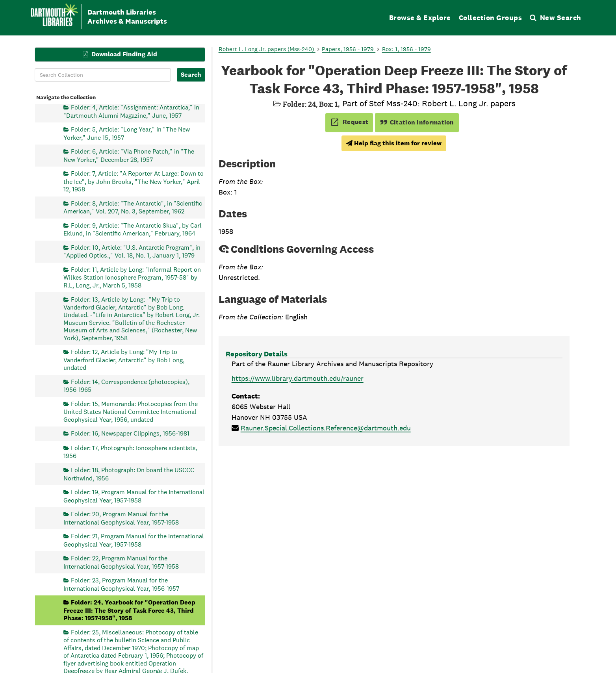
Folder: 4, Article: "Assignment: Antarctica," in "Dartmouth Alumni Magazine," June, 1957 (131, 111)
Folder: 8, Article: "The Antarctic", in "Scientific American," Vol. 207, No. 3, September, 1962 (133, 207)
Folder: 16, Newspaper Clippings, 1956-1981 (130, 433)
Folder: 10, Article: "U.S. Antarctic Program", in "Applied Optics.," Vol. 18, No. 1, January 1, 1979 (132, 251)
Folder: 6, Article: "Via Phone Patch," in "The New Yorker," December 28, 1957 (129, 155)
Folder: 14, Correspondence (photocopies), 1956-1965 (126, 385)
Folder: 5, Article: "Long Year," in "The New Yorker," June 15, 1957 (127, 133)
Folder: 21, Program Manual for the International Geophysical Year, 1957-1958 (134, 540)
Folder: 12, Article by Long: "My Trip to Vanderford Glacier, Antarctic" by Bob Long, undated (124, 360)
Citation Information (417, 122)
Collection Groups (491, 18)
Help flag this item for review (394, 143)
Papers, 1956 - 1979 (349, 49)
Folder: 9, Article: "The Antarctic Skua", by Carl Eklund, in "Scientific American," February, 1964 (133, 229)
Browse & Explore (420, 18)
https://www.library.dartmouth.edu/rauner (298, 378)
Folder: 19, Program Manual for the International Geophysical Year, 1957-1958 (134, 496)
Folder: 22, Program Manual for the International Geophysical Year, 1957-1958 (121, 562)
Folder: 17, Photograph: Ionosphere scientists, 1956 (130, 452)
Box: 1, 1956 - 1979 (406, 49)
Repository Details (257, 354)
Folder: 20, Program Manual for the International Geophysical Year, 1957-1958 (121, 518)
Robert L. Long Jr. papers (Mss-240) (267, 49)
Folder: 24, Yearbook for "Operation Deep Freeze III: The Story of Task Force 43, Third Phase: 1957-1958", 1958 (129, 610)
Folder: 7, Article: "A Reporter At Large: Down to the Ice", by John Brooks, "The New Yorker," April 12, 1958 (134, 181)
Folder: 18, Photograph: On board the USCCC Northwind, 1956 (129, 474)
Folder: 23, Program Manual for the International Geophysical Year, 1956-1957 (121, 584)
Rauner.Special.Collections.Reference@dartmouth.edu (326, 428)
